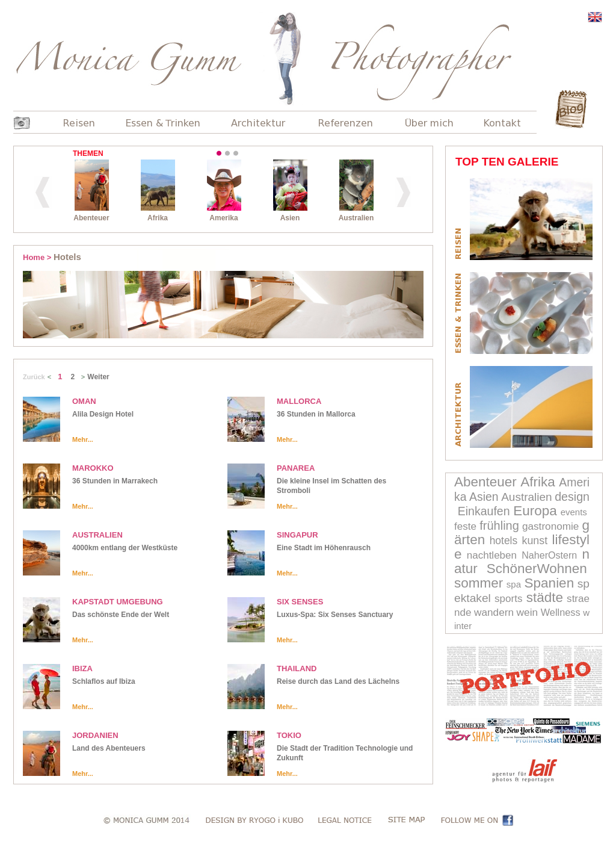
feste (465, 526)
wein (528, 612)
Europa (535, 511)
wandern (494, 612)
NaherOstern (549, 555)
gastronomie (551, 526)
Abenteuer (485, 482)
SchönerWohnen (537, 569)
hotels (504, 541)
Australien (527, 497)
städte (545, 597)
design (572, 497)
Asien (484, 497)
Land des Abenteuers (109, 748)
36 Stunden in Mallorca (316, 414)
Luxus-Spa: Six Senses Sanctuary (335, 615)
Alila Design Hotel (103, 414)
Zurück (34, 377)
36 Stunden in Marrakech (115, 481)
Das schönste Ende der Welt (121, 615)
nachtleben (492, 555)
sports (508, 599)
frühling (499, 526)
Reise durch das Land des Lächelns (338, 681)
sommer (479, 583)
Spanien (550, 583)
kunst (535, 541)
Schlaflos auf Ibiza (104, 681)
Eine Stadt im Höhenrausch (324, 548)
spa (514, 584)
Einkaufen (484, 511)
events (574, 512)
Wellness (561, 612)
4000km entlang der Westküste (125, 548)
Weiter (98, 377)
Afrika (538, 482)
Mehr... (83, 439)
